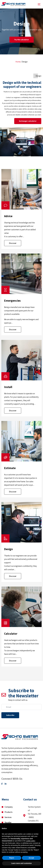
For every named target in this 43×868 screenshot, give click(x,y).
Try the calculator (22, 40)
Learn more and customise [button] (21, 863)
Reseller (8, 822)
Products (9, 812)
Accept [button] (31, 858)
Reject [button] (12, 858)
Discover (13, 243)
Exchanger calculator (28, 121)
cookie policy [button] (31, 841)
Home (18, 62)
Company (9, 807)
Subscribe (10, 715)
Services (8, 817)
